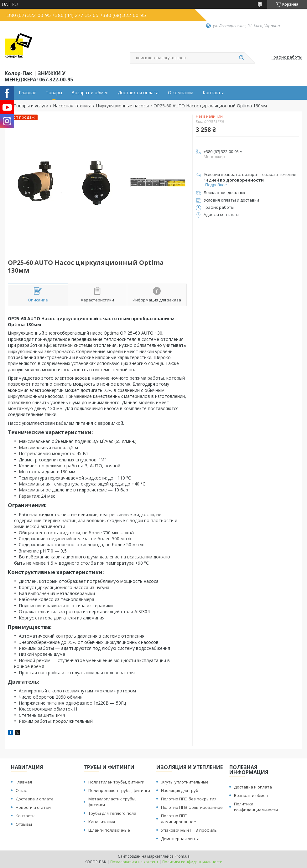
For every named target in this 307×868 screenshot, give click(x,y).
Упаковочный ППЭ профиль (189, 830)
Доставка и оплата (138, 93)
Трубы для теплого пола (112, 813)
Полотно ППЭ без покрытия (189, 799)
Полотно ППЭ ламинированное (179, 819)
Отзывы (24, 824)
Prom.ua (182, 856)
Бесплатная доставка (224, 193)
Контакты (213, 93)
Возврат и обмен (90, 93)
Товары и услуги (31, 106)
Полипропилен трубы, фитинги (119, 790)
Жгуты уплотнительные (185, 782)
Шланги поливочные (109, 830)
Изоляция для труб (180, 790)
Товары (54, 93)
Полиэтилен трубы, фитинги (116, 782)
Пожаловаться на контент (134, 862)
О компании (181, 93)
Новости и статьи (33, 807)
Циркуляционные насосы (122, 106)
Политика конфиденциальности (256, 807)
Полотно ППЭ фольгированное (192, 807)
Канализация (102, 822)
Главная (28, 93)
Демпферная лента (180, 839)
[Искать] (241, 58)
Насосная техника (72, 106)
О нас (21, 790)
